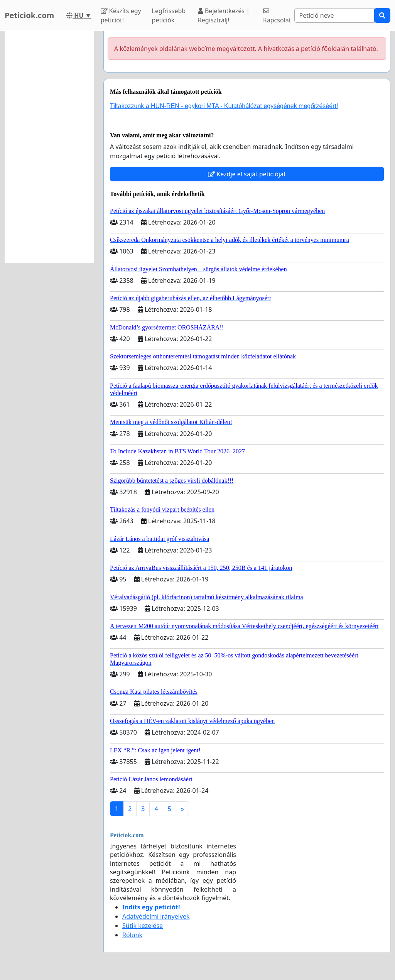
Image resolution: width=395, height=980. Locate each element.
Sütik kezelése (143, 926)
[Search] (334, 15)
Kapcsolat (277, 16)
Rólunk (132, 935)
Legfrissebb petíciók (169, 15)
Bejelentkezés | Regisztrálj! (224, 15)
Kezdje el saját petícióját (247, 174)
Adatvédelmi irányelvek (156, 916)
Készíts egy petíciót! (121, 15)
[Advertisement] (49, 147)
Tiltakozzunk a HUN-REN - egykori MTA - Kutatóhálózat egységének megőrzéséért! (224, 106)
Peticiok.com (29, 15)
